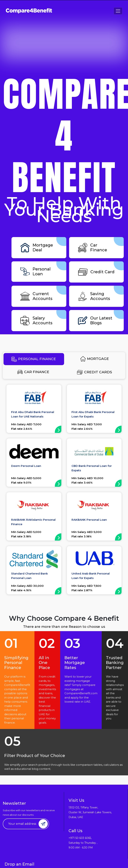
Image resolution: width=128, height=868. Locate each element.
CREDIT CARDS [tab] (95, 372)
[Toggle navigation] (118, 11)
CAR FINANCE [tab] (33, 372)
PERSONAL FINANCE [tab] (34, 359)
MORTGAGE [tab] (95, 359)
